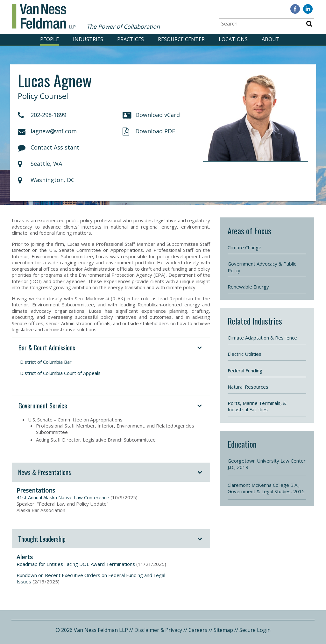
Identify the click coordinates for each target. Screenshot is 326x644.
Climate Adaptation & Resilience (262, 338)
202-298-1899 (42, 115)
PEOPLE (50, 39)
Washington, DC (46, 180)
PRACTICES (131, 39)
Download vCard (151, 115)
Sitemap (223, 630)
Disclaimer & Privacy (158, 630)
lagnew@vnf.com (47, 131)
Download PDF (149, 131)
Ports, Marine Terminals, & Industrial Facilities (257, 406)
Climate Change (244, 247)
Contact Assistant (49, 147)
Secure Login (255, 630)
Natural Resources (248, 387)
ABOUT (271, 39)
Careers (198, 630)
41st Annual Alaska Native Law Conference (63, 497)
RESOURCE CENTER (181, 39)
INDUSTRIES (88, 39)
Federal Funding (245, 370)
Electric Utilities (244, 354)
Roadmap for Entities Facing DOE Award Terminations (76, 564)
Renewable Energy (248, 287)
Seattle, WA (40, 164)
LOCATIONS (233, 39)
